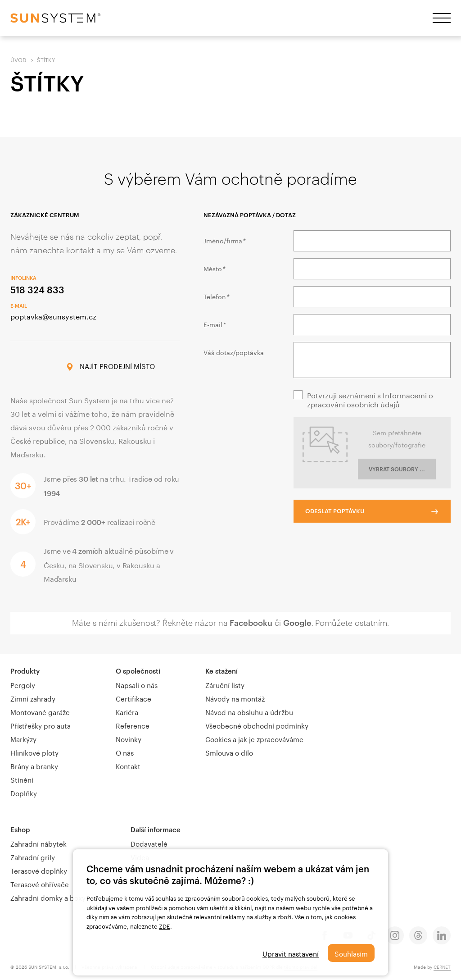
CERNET (442, 966)
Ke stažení (221, 671)
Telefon (216, 296)
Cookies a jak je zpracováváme (254, 738)
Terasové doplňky (39, 870)
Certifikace (133, 698)
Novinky (129, 738)
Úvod (18, 59)
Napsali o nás (137, 684)
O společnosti (138, 671)
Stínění (22, 779)
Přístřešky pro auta (41, 725)
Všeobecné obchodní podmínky (257, 725)
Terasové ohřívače (40, 884)
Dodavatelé (149, 843)
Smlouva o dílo (229, 752)
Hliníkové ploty (34, 752)
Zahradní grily (33, 857)
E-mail (214, 324)
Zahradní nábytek (38, 843)
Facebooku (251, 623)
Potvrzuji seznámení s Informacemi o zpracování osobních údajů (370, 399)
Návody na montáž (235, 698)
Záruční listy (225, 684)
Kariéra (127, 711)
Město (214, 268)
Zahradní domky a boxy (48, 897)
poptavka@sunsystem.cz (53, 316)
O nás (125, 752)
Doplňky (24, 793)
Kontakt (128, 766)
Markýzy (23, 738)
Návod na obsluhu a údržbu (249, 711)
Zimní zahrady (33, 698)
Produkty (25, 671)
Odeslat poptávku (335, 511)
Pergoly (23, 684)
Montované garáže (40, 711)
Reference (133, 725)
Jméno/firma (224, 240)
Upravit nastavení (291, 953)
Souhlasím (351, 953)
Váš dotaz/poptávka (234, 352)
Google (297, 623)
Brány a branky (34, 766)
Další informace (156, 830)
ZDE (165, 925)
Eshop (20, 830)
